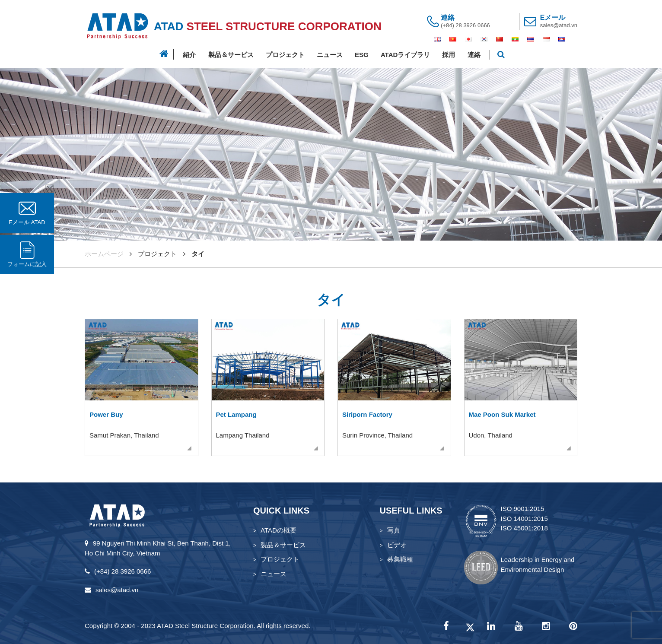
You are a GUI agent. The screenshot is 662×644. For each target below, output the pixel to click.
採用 (449, 55)
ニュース (330, 55)
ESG (362, 55)
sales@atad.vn (559, 25)
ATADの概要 (278, 530)
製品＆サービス (231, 55)
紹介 (189, 55)
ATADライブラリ (405, 55)
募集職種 (400, 559)
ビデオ (397, 545)
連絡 (474, 55)
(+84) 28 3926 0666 (465, 25)
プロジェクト (285, 55)
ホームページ (104, 254)
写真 (394, 530)
